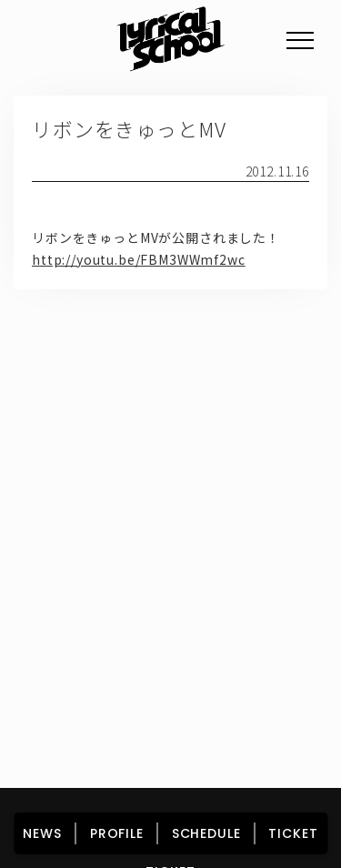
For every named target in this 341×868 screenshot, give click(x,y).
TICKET (293, 833)
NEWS (42, 833)
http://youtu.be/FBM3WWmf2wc (139, 259)
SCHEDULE (206, 833)
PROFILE (117, 833)
